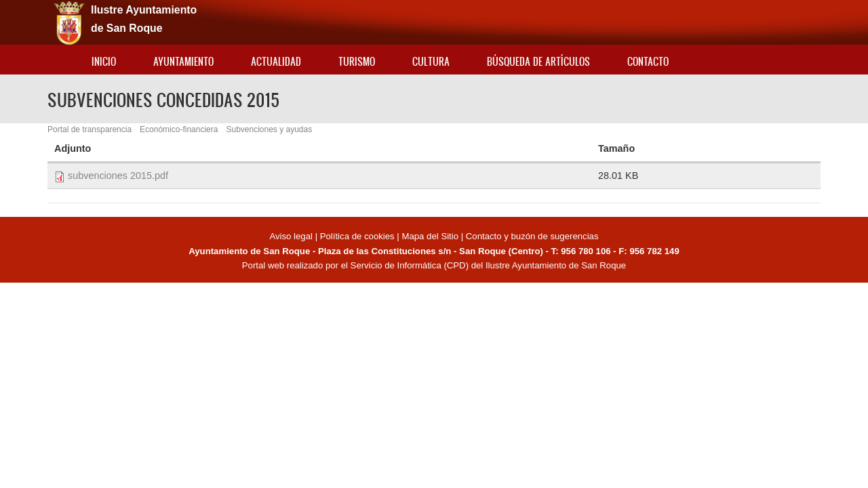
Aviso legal (292, 236)
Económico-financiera (179, 129)
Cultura (431, 61)
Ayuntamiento (183, 61)
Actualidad (276, 61)
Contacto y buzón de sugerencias (532, 236)
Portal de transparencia (90, 129)
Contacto (648, 61)
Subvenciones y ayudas (269, 129)
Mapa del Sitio (430, 236)
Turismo (357, 61)
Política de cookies (357, 236)
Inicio (104, 61)
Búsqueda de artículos (538, 61)
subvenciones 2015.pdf (118, 176)
